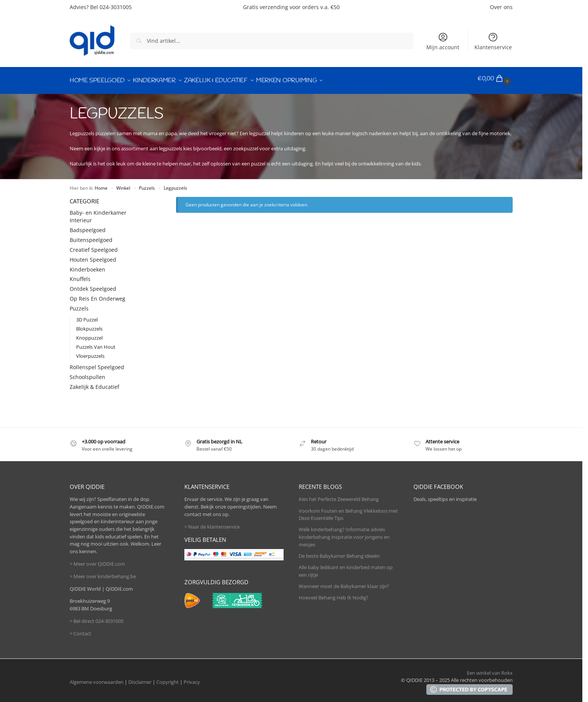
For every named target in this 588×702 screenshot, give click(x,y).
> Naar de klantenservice (212, 523)
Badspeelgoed (88, 226)
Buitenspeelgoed (91, 236)
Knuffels (80, 275)
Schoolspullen (87, 373)
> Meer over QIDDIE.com (97, 560)
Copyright (168, 678)
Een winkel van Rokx (490, 669)
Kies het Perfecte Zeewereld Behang (339, 496)
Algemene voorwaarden (97, 678)
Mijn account (443, 41)
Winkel (123, 184)
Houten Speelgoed (93, 256)
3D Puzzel (87, 316)
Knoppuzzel (89, 334)
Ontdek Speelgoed (93, 285)
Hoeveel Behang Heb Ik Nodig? (334, 594)
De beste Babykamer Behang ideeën (339, 552)
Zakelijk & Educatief (94, 383)
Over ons (501, 7)
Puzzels (147, 184)
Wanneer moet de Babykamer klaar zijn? (344, 582)
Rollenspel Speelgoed (97, 363)
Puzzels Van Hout (96, 343)
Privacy (192, 678)
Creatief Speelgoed (94, 246)
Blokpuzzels (89, 325)
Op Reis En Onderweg (97, 295)
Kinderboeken (87, 266)
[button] (495, 79)
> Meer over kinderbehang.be (103, 573)
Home (101, 184)
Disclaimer (140, 678)
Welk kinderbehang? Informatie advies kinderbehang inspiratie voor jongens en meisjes (344, 533)
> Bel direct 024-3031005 (97, 617)
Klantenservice (493, 41)
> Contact (80, 630)
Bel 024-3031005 (111, 7)
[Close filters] (147, 197)
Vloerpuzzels (90, 353)
